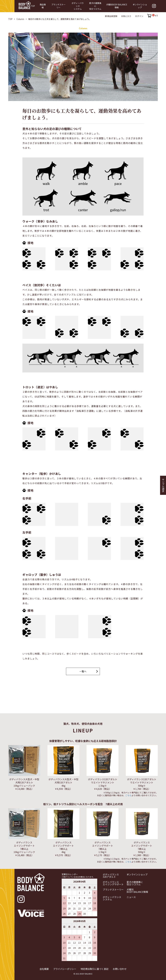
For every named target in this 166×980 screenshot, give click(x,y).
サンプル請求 (163, 485)
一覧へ (83, 671)
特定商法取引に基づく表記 (95, 969)
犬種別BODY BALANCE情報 (137, 891)
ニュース (131, 897)
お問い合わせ (120, 969)
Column (20, 19)
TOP (10, 19)
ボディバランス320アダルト (111, 876)
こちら (128, 795)
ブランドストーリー (113, 889)
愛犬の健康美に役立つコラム (135, 883)
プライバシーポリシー (65, 969)
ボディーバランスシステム (112, 898)
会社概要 (44, 969)
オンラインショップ (137, 874)
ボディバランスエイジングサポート (113, 883)
